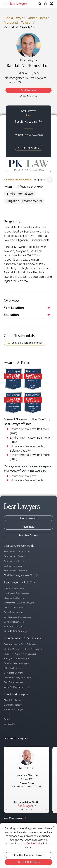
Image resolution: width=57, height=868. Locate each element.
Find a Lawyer (14, 18)
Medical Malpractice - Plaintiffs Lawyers (23, 649)
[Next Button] (47, 780)
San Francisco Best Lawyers (17, 617)
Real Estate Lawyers (13, 682)
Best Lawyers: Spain (13, 566)
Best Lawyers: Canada (15, 556)
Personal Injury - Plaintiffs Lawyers (21, 644)
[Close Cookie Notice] (54, 826)
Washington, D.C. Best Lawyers (19, 603)
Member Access (28, 535)
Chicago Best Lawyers (15, 598)
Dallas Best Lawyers (13, 612)
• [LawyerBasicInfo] (22, 810)
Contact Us (9, 724)
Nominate (29, 527)
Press (6, 714)
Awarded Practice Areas (17, 180)
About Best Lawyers (14, 700)
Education (11, 315)
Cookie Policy (35, 843)
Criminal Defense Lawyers (16, 663)
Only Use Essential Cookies (28, 855)
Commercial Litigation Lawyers (19, 677)
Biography (40, 180)
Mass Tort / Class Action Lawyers (20, 654)
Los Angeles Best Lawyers (16, 593)
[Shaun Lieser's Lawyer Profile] (27, 761)
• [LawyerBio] (27, 810)
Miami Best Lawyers (13, 626)
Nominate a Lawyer (13, 710)
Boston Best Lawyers (14, 622)
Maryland (11, 23)
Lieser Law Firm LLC (27, 775)
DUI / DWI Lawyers (13, 668)
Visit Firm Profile (29, 148)
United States (37, 18)
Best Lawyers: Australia (15, 561)
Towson (27, 23)
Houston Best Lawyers (15, 607)
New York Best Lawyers (15, 588)
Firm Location (14, 308)
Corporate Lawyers (13, 673)
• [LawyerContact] (31, 810)
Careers (8, 719)
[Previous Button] (6, 780)
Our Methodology (13, 705)
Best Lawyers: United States (17, 552)
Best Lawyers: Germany (15, 571)
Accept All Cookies (28, 862)
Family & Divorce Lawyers (16, 659)
